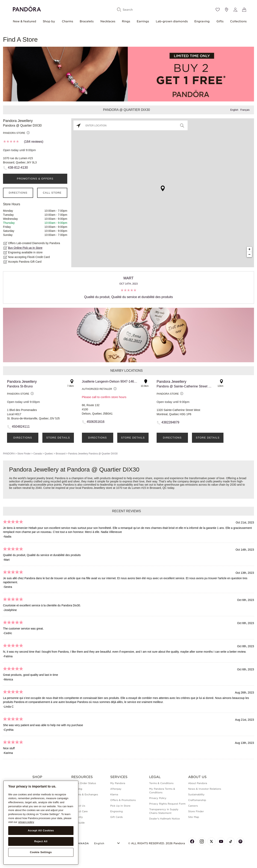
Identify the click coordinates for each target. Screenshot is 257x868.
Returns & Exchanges (85, 794)
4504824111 (21, 427)
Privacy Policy (158, 798)
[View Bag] (244, 10)
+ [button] (249, 249)
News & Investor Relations (205, 789)
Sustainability (196, 794)
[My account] (235, 10)
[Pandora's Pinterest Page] (240, 841)
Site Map (194, 817)
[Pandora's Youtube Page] (221, 841)
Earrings (143, 21)
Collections (238, 21)
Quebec (49, 454)
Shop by (49, 21)
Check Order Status (84, 783)
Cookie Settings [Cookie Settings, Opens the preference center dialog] (41, 852)
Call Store (52, 193)
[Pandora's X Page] (211, 841)
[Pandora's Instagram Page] (202, 841)
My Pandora (118, 783)
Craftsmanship (197, 800)
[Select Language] (108, 843)
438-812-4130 (18, 168)
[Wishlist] (218, 10)
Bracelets (87, 21)
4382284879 (170, 422)
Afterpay (116, 789)
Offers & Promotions (123, 800)
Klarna (114, 794)
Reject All (41, 841)
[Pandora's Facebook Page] (192, 841)
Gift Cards (116, 817)
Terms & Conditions (161, 783)
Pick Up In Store (120, 806)
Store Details (58, 438)
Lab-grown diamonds (172, 21)
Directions (18, 193)
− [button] (249, 255)
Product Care (80, 811)
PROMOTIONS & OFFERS (35, 179)
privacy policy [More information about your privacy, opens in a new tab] (26, 822)
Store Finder (24, 454)
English (234, 110)
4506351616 (96, 422)
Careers (193, 806)
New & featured (24, 21)
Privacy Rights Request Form (167, 804)
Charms (67, 21)
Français (245, 110)
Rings (126, 21)
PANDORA (9, 454)
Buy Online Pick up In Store (25, 248)
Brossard (61, 454)
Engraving (202, 21)
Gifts (220, 21)
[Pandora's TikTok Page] (231, 841)
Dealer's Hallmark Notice (165, 819)
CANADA (80, 843)
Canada (38, 454)
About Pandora (198, 783)
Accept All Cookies (41, 830)
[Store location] (226, 10)
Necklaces (108, 21)
